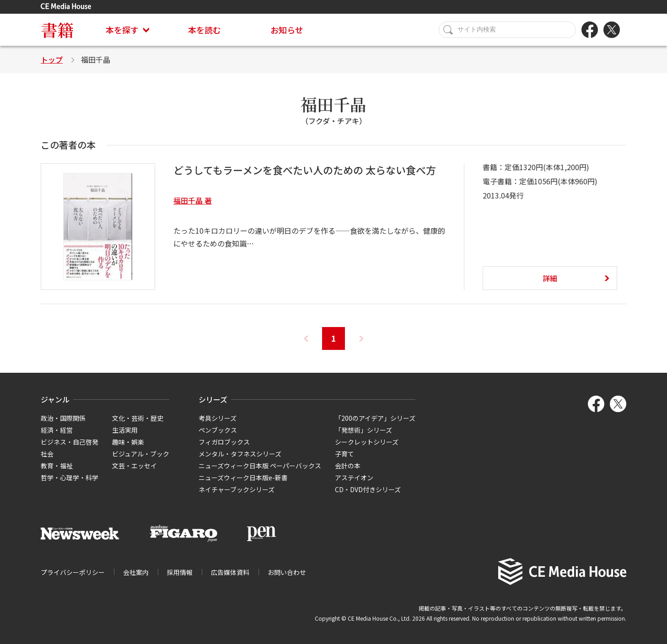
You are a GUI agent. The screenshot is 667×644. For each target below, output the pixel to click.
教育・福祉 (57, 466)
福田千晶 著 (193, 200)
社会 (47, 454)
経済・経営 (57, 430)
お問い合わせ (287, 572)
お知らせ (287, 30)
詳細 (550, 278)
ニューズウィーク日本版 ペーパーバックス (260, 466)
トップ (52, 59)
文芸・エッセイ (134, 466)
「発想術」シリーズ (363, 430)
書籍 (57, 30)
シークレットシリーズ (367, 442)
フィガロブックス (224, 442)
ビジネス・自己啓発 (70, 442)
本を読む (204, 30)
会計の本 (348, 466)
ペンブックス (218, 430)
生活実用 (125, 430)
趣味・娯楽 (128, 442)
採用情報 (180, 572)
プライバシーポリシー (73, 572)
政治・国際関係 (63, 418)
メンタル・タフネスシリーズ (240, 454)
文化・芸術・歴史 (138, 418)
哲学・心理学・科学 (70, 478)
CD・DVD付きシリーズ (368, 489)
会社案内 (136, 572)
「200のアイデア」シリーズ (375, 418)
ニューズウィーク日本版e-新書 (243, 478)
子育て (344, 454)
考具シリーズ (218, 418)
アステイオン (354, 478)
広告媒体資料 (230, 572)
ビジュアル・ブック (141, 454)
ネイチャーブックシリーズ (237, 489)
